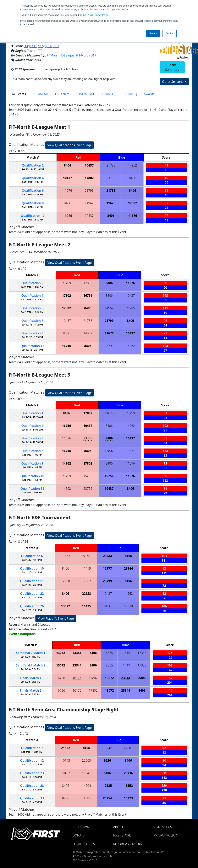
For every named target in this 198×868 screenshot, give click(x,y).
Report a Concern (128, 844)
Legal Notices (84, 844)
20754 (107, 798)
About (118, 827)
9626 (107, 760)
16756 (68, 216)
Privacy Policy (97, 15)
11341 (86, 773)
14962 (133, 165)
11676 (68, 191)
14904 (86, 786)
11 (32, 489)
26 (32, 606)
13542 (107, 748)
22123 (86, 594)
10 (33, 216)
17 (32, 581)
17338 (128, 606)
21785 (111, 165)
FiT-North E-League (61, 55)
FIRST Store (122, 835)
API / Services (83, 827)
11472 (66, 556)
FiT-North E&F (86, 55)
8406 (67, 165)
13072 (65, 606)
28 (32, 786)
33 (32, 798)
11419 (86, 568)
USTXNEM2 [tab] (63, 94)
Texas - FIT (35, 51)
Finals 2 (31, 690)
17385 (107, 786)
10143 (66, 760)
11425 (86, 606)
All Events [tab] (19, 94)
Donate (78, 835)
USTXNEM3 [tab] (86, 94)
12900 (66, 581)
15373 (128, 798)
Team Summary (172, 67)
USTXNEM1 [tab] (40, 94)
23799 (111, 178)
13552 (128, 786)
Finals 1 (31, 678)
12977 (107, 568)
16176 (77, 678)
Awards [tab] (149, 94)
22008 (86, 760)
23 (32, 773)
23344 (107, 556)
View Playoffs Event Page (56, 619)
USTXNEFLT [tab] (109, 94)
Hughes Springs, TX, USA (42, 46)
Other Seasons (173, 82)
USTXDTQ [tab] (130, 94)
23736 (128, 773)
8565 (87, 556)
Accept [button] (153, 33)
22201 (128, 748)
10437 (89, 165)
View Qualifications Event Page (70, 145)
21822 (66, 748)
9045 (87, 798)
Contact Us (163, 827)
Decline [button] (169, 33)
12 (32, 346)
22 (32, 594)
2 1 (30, 653)
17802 (89, 178)
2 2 (30, 665)
